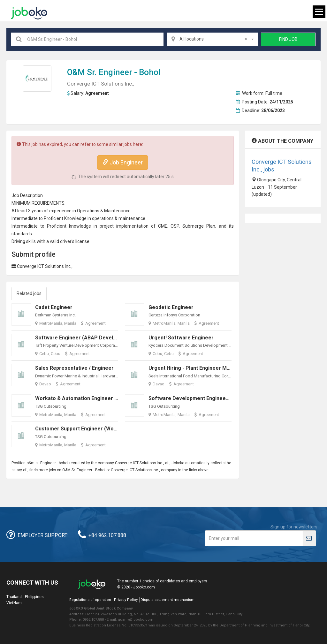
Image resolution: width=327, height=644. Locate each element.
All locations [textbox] (213, 39)
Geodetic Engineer (171, 307)
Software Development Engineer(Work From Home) (211, 398)
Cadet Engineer (54, 307)
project (107, 226)
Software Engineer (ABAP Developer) (81, 338)
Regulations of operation (90, 600)
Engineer (115, 72)
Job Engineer (123, 162)
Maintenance (117, 211)
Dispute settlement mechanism (167, 600)
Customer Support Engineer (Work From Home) (93, 429)
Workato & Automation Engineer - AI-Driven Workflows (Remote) (113, 398)
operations (103, 218)
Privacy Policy (126, 600)
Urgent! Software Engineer (181, 338)
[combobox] (212, 39)
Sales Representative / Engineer (74, 368)
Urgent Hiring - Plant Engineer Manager (196, 368)
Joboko (29, 13)
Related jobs (29, 293)
